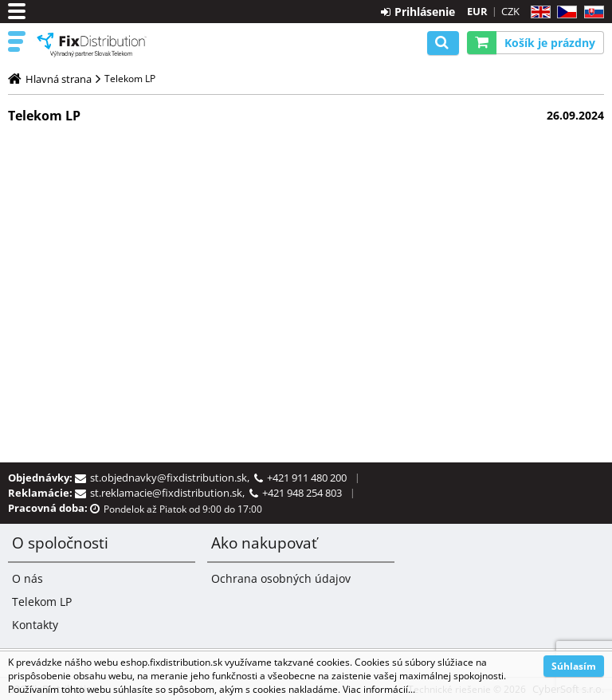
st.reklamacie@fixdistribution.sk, (170, 493)
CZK (510, 11)
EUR (477, 11)
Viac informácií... (379, 689)
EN (538, 12)
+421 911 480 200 (307, 478)
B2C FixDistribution (91, 45)
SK (591, 12)
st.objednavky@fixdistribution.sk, (172, 478)
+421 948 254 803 (302, 493)
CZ (564, 12)
